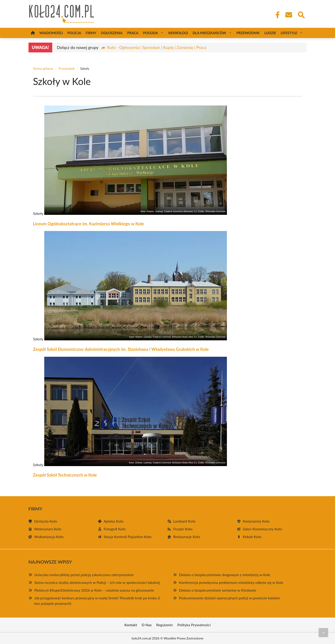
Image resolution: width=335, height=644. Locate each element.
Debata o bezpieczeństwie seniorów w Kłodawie (218, 590)
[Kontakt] (288, 15)
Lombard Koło (184, 521)
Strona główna (43, 68)
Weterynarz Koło (48, 529)
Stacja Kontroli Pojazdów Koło (128, 537)
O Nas (147, 625)
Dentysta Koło (46, 521)
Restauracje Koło (187, 537)
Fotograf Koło (115, 529)
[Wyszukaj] (301, 14)
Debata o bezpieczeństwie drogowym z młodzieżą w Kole (225, 575)
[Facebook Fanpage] (276, 15)
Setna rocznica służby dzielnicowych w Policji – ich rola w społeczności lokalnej (97, 582)
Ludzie (270, 33)
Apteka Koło (114, 521)
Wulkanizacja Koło (49, 537)
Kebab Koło (252, 537)
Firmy (91, 33)
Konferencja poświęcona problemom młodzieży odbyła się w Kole (231, 582)
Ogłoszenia (112, 33)
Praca (133, 33)
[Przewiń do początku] (323, 633)
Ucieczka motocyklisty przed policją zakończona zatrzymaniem (84, 575)
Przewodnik (248, 33)
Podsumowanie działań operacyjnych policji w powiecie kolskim (230, 598)
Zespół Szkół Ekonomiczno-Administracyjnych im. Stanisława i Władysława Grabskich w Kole (121, 349)
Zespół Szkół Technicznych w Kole (65, 475)
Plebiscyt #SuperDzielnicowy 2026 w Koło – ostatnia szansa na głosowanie (94, 590)
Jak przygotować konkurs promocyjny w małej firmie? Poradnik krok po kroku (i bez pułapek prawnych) (97, 601)
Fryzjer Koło (183, 529)
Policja (74, 33)
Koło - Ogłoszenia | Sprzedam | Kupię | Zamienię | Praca (157, 47)
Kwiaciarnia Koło (256, 521)
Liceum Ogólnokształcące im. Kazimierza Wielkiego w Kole (89, 224)
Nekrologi (178, 33)
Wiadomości (51, 33)
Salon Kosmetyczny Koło (262, 529)
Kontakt (131, 625)
